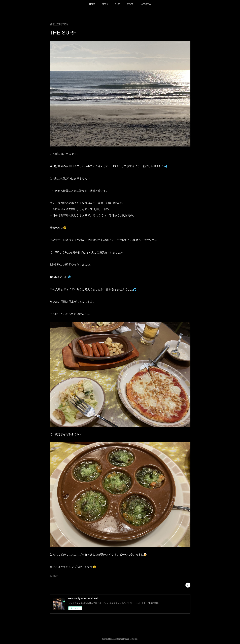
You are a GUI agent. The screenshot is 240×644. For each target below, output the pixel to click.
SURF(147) (54, 576)
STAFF (130, 4)
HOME (92, 4)
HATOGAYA (145, 4)
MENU (105, 4)
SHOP (118, 4)
